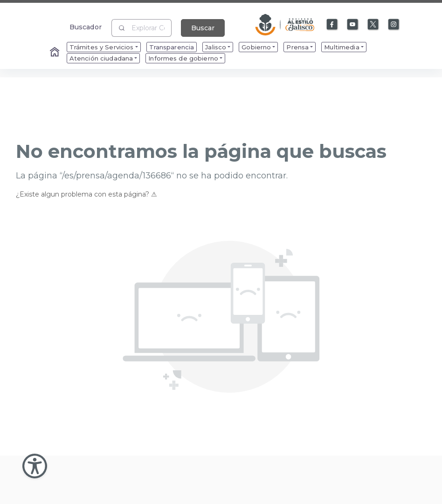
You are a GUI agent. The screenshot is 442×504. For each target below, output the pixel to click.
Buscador (86, 27)
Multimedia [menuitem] (342, 47)
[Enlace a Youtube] (353, 25)
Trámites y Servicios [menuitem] (102, 47)
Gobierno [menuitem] (256, 47)
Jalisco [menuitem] (216, 47)
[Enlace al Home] (55, 53)
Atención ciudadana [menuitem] (101, 58)
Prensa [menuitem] (297, 47)
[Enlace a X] (373, 25)
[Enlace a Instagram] (394, 25)
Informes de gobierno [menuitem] (183, 58)
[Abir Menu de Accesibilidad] (35, 466)
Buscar (203, 28)
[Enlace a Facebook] (332, 25)
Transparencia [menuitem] (172, 47)
